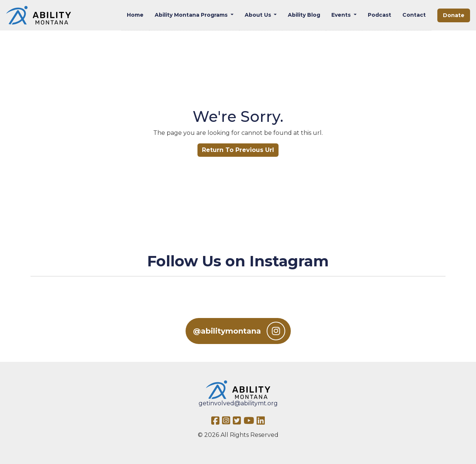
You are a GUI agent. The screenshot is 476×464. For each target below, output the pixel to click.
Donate (454, 15)
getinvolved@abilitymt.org (238, 403)
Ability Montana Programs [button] (192, 15)
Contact (414, 15)
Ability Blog (304, 15)
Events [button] (342, 15)
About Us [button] (259, 15)
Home (135, 15)
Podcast (379, 15)
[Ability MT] (38, 15)
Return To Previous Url (238, 150)
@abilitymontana (239, 331)
